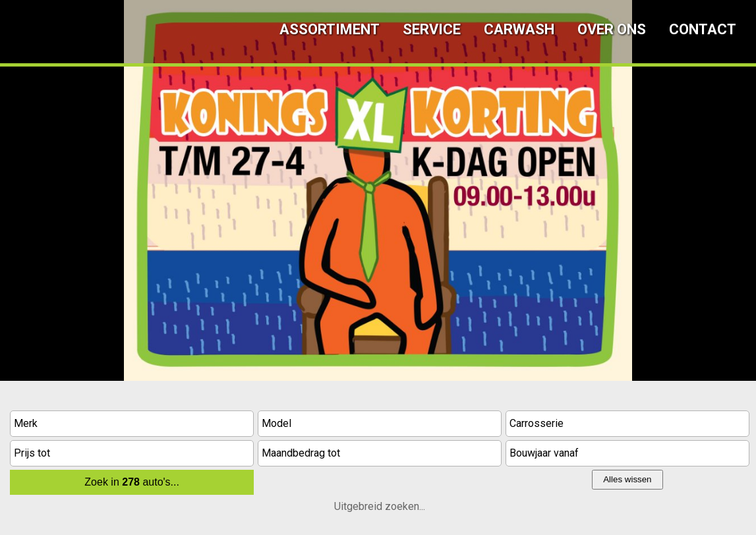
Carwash (519, 29)
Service (432, 29)
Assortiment (330, 29)
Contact (703, 29)
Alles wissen (627, 479)
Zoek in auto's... (132, 482)
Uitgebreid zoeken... (380, 506)
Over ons (612, 29)
